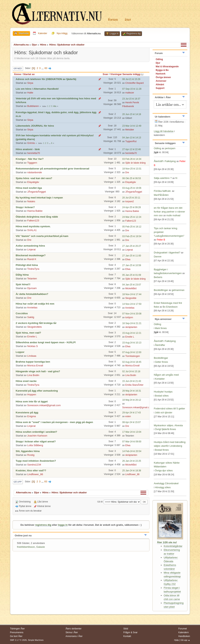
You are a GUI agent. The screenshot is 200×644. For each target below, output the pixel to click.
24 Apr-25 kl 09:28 (131, 207)
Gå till (100, 502)
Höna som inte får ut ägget (32, 402)
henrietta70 (34, 153)
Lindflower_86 (35, 474)
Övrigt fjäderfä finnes (165, 429)
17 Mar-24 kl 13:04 (132, 432)
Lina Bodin (33, 375)
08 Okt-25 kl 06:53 (132, 178)
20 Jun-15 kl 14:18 (132, 114)
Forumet (183, 629)
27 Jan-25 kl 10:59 (132, 265)
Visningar (116, 74)
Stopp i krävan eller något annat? (36, 441)
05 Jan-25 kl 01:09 (132, 275)
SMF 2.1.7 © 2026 (18, 640)
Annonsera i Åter (74, 636)
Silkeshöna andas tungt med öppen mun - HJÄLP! (46, 342)
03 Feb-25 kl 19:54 (132, 236)
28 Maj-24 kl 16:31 (132, 391)
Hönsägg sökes (163, 487)
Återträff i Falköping (165, 161)
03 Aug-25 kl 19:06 (132, 188)
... (43, 68)
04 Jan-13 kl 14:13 (132, 138)
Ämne (18, 74)
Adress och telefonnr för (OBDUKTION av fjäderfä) (46, 79)
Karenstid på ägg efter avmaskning (37, 391)
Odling (158, 148)
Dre (127, 172)
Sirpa (30, 83)
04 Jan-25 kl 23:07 (132, 285)
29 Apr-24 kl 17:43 (131, 413)
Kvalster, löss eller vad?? (31, 470)
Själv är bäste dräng (135, 163)
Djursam (32, 288)
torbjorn (129, 317)
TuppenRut (131, 141)
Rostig (31, 455)
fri (176, 178)
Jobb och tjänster (164, 413)
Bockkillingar (161, 290)
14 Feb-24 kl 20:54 (132, 451)
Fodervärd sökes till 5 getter (169, 409)
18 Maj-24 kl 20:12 (132, 400)
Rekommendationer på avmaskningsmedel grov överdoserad (53, 169)
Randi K (32, 259)
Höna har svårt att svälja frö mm (35, 304)
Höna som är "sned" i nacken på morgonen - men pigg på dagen (54, 422)
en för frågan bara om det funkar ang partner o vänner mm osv (169, 212)
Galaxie (41, 547)
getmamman (178, 290)
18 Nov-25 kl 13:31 (132, 169)
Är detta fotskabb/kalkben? (32, 294)
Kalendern (184, 632)
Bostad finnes (162, 450)
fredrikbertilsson (26, 547)
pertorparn (170, 148)
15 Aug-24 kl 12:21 (132, 333)
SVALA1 (32, 230)
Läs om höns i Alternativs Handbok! (37, 89)
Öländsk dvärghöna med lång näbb (37, 217)
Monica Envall (35, 365)
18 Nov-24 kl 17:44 (132, 294)
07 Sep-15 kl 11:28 (132, 89)
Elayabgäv (33, 182)
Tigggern (32, 163)
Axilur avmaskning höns (30, 246)
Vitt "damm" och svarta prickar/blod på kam (42, 236)
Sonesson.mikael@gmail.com (44, 405)
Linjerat (31, 250)
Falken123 (33, 221)
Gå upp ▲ (185, 640)
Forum (113, 20)
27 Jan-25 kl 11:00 (132, 256)
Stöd (126, 629)
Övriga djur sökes (164, 471)
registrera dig (43, 525)
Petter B (161, 240)
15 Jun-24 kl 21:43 (132, 381)
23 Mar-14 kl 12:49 (132, 126)
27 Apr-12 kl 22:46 (131, 149)
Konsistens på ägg (27, 412)
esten (128, 416)
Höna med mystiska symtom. (33, 226)
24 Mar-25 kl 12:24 (132, 217)
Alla (55, 106)
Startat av (29, 74)
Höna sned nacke (26, 381)
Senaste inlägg (133, 74)
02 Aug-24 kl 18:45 (132, 362)
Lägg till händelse (164, 131)
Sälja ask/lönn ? (163, 178)
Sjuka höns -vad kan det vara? (34, 178)
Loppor (20, 352)
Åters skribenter (74, 629)
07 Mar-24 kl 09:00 (132, 442)
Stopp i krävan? (25, 207)
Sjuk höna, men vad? (28, 333)
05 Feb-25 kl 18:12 (132, 227)
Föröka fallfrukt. (163, 191)
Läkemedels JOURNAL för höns (35, 126)
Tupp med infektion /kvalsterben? (36, 461)
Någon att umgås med (166, 375)
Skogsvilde (131, 298)
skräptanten (131, 327)
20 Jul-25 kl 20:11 (131, 198)
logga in (63, 525)
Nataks (31, 201)
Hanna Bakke (35, 211)
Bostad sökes (162, 396)
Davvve (158, 257)
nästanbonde (35, 172)
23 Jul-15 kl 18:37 (131, 99)
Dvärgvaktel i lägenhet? (167, 253)
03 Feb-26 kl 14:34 (132, 159)
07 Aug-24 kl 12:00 (132, 352)
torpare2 (130, 201)
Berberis (158, 277)
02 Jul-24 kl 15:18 (131, 371)
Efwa (128, 259)
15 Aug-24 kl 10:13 (132, 343)
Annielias (32, 308)
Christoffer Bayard (134, 83)
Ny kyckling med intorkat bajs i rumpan (39, 198)
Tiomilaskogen (133, 356)
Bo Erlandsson (170, 307)
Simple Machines (36, 640)
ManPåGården (161, 195)
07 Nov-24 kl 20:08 (132, 314)
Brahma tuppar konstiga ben (33, 362)
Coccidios (22, 313)
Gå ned (18, 68)
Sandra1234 (34, 465)
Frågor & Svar (131, 632)
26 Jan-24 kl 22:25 (132, 461)
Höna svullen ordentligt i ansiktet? (37, 432)
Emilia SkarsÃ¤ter (134, 385)
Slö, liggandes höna (28, 451)
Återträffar (160, 345)
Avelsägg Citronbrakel (166, 483)
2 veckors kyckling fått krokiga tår (36, 323)
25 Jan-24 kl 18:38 (132, 471)
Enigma (31, 416)
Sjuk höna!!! (23, 284)
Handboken (184, 636)
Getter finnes (162, 362)
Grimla (31, 143)
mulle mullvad (173, 215)
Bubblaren (33, 106)
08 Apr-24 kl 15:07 (131, 422)
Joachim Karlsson (37, 436)
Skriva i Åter (72, 632)
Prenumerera (17, 632)
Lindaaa (32, 356)
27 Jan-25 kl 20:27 (132, 246)
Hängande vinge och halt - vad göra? (38, 371)
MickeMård (131, 288)
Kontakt (127, 636)
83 (46, 68)
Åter (128, 20)
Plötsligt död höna (27, 265)
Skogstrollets (34, 327)
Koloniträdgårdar (173, 546)
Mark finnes (161, 328)
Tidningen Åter (17, 629)
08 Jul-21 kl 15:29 (131, 79)
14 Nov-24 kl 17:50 (132, 304)
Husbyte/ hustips (163, 392)
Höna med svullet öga (29, 188)
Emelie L (32, 336)
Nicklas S (33, 346)
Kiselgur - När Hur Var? (30, 159)
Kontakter (160, 379)
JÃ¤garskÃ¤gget (37, 192)
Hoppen (32, 394)
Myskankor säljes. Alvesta (168, 425)
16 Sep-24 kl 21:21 (132, 323)
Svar (105, 74)
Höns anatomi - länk (28, 149)
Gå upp (18, 482)
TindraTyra (33, 269)
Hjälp (177, 640)
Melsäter (130, 130)
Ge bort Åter (16, 636)
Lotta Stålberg (35, 445)
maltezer (130, 93)
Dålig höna (22, 275)
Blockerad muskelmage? (31, 255)
